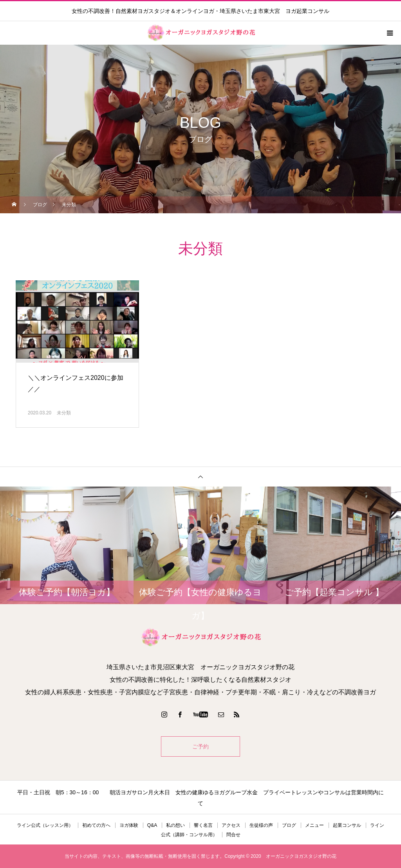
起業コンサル (347, 825)
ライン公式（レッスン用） (45, 825)
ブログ (289, 825)
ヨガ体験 (129, 825)
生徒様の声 (261, 825)
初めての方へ (96, 825)
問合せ (233, 835)
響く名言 (203, 825)
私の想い (175, 825)
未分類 (64, 413)
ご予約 (200, 746)
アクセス (231, 825)
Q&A (152, 825)
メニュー (314, 825)
